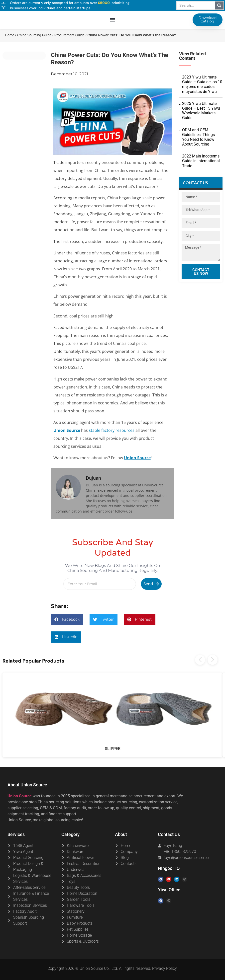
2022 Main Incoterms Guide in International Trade (201, 161)
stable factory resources (112, 430)
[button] (113, 20)
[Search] (219, 5)
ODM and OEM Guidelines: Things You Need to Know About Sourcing (198, 137)
